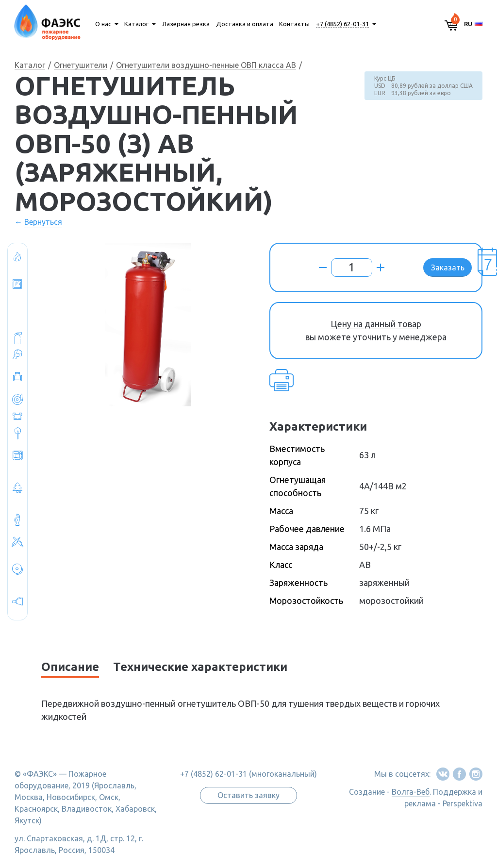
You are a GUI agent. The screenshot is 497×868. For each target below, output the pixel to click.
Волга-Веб (411, 792)
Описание (70, 667)
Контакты (294, 24)
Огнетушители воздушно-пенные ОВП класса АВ (206, 65)
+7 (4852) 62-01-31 (342, 24)
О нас (103, 24)
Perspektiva (463, 803)
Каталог (136, 24)
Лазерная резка (186, 24)
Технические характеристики (200, 667)
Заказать (448, 267)
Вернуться (43, 222)
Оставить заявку (248, 795)
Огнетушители (81, 65)
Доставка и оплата (245, 24)
